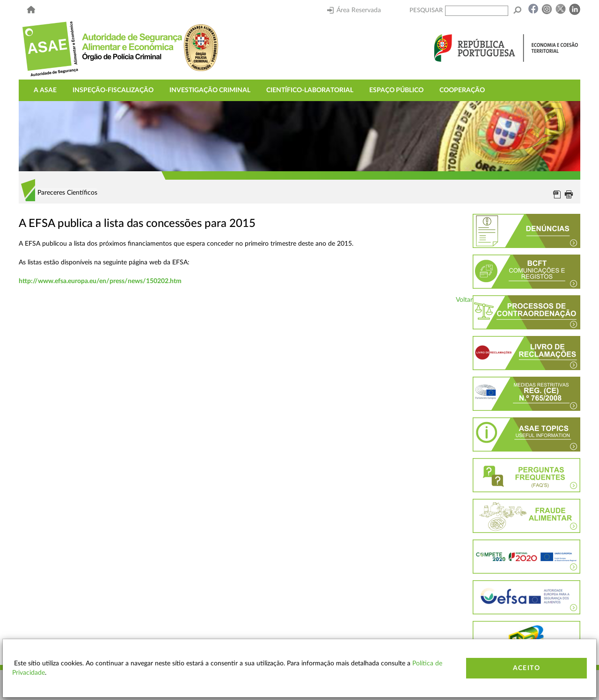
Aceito (526, 668)
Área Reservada (354, 10)
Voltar (464, 300)
